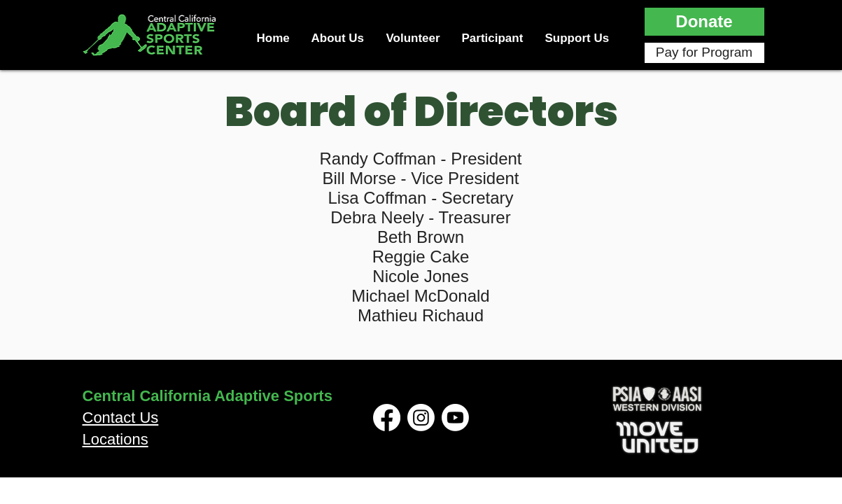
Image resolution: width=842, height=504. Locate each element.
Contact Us (121, 418)
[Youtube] (455, 418)
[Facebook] (387, 418)
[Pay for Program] (704, 53)
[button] (704, 22)
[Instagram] (421, 418)
